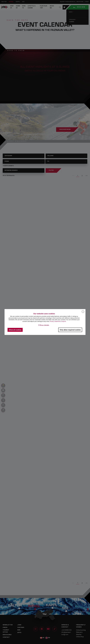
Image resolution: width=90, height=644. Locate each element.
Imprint (64, 321)
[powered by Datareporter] (83, 313)
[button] (44, 325)
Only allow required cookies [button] (70, 330)
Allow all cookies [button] (15, 330)
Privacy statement (55, 321)
